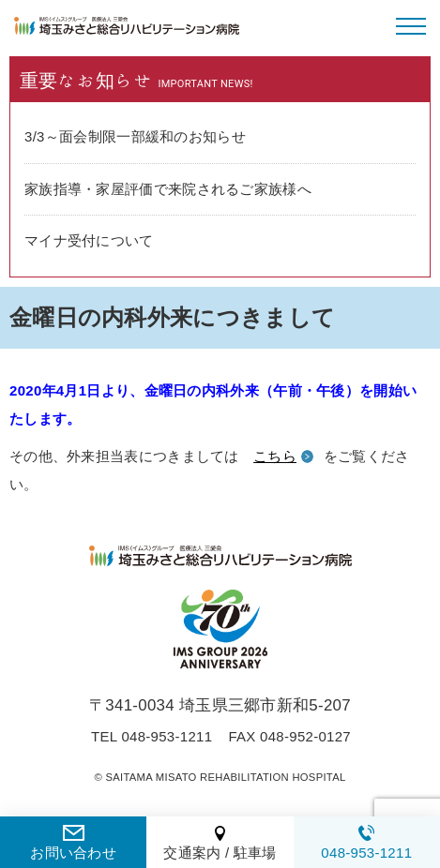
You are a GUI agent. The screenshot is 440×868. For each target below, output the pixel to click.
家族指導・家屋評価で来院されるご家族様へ (168, 189)
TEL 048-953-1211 (152, 736)
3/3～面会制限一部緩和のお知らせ (135, 136)
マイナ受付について (89, 240)
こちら (275, 456)
